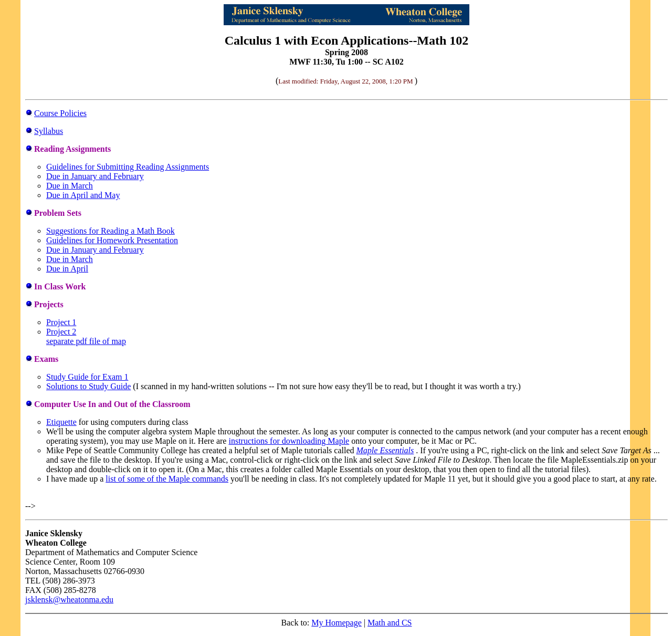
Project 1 (61, 322)
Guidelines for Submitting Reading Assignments (128, 167)
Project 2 (61, 332)
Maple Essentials (385, 450)
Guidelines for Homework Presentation (112, 240)
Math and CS (390, 623)
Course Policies (60, 113)
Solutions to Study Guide (88, 386)
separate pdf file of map (86, 341)
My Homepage (337, 623)
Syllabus (49, 131)
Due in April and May (83, 195)
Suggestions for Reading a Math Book (111, 231)
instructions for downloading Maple (289, 441)
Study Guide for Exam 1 (87, 377)
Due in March (70, 186)
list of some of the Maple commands (167, 479)
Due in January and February (95, 176)
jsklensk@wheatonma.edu (69, 599)
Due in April (67, 269)
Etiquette (61, 422)
